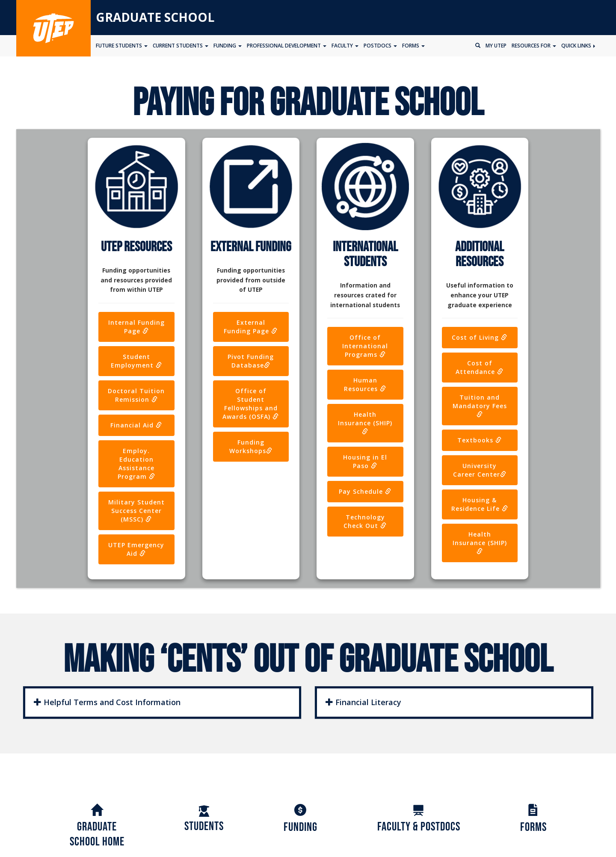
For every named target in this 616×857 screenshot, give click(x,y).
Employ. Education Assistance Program (136, 464)
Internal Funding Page (136, 327)
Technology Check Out (365, 521)
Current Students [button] (181, 46)
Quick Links (578, 46)
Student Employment (136, 361)
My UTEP (496, 46)
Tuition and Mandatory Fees (480, 405)
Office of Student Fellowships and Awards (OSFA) (251, 404)
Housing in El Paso (365, 461)
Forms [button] (413, 46)
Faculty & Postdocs (419, 819)
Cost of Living (480, 337)
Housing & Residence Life (480, 504)
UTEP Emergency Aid (136, 549)
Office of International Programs (365, 346)
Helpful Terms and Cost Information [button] (107, 702)
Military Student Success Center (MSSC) (136, 511)
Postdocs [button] (380, 46)
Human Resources (365, 384)
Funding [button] (228, 46)
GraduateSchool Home (97, 827)
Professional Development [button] (287, 46)
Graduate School (155, 17)
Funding (301, 820)
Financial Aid (136, 425)
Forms (533, 820)
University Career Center (480, 470)
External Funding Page (251, 327)
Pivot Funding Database (251, 361)
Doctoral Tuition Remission (136, 395)
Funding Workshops (251, 446)
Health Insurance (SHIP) (365, 422)
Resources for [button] (534, 46)
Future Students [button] (122, 46)
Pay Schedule (365, 491)
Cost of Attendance (480, 367)
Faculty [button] (345, 46)
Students (204, 819)
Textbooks (480, 440)
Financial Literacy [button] (363, 702)
